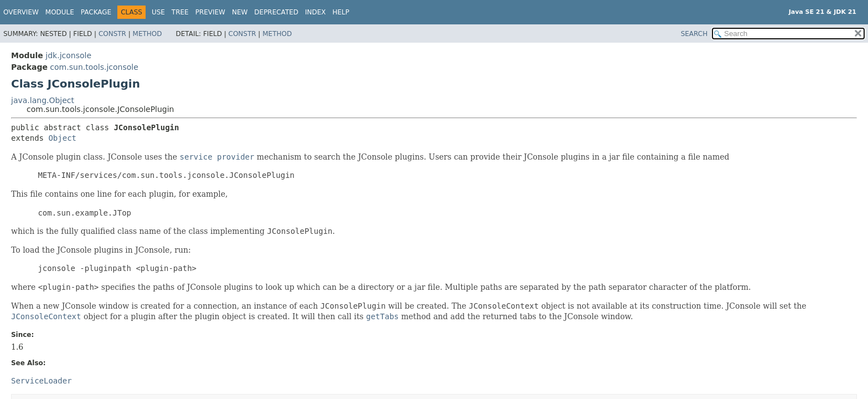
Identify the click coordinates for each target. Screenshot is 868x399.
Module (60, 12)
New (240, 12)
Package (96, 12)
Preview (210, 12)
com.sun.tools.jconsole (94, 67)
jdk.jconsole (68, 55)
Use (158, 12)
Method (148, 34)
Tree (180, 12)
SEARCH (694, 34)
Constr (112, 34)
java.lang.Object (43, 100)
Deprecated (276, 12)
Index (316, 12)
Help (341, 12)
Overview (21, 12)
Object (62, 138)
